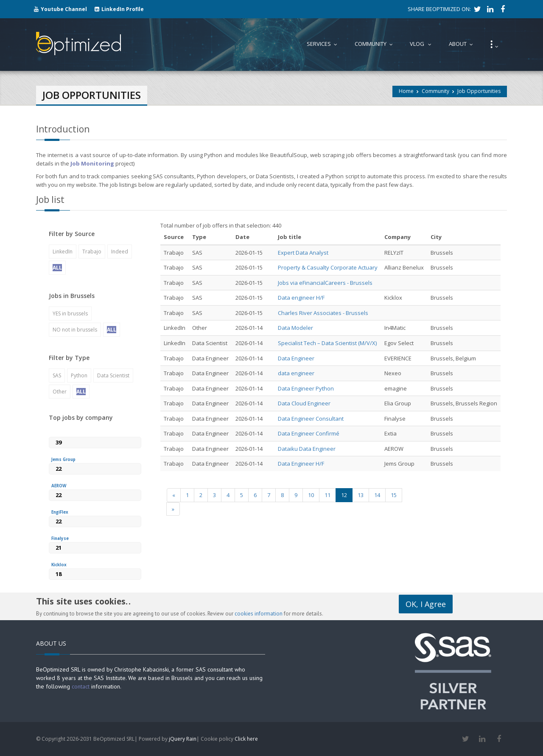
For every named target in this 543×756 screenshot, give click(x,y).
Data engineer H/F (301, 298)
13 (361, 495)
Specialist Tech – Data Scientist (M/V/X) (327, 343)
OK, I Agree (426, 604)
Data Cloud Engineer (304, 403)
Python (79, 375)
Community (435, 91)
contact (81, 686)
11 (327, 495)
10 (311, 495)
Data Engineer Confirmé (309, 433)
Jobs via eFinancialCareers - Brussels (325, 283)
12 (344, 495)
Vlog (423, 44)
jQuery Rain (183, 739)
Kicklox (59, 565)
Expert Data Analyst (303, 253)
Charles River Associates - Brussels (323, 313)
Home (406, 91)
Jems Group (63, 460)
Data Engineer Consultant (311, 419)
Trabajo (92, 252)
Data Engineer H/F (301, 464)
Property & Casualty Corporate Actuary (328, 267)
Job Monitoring (92, 163)
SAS (57, 375)
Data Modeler (295, 328)
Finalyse (60, 538)
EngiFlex (60, 512)
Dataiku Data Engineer (307, 449)
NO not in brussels (75, 330)
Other (60, 392)
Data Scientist (113, 375)
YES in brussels (70, 313)
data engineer (296, 373)
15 (394, 495)
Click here (246, 739)
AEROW (59, 486)
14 (377, 495)
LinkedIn (63, 252)
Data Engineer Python (306, 388)
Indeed (120, 252)
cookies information (259, 614)
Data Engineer (296, 358)
